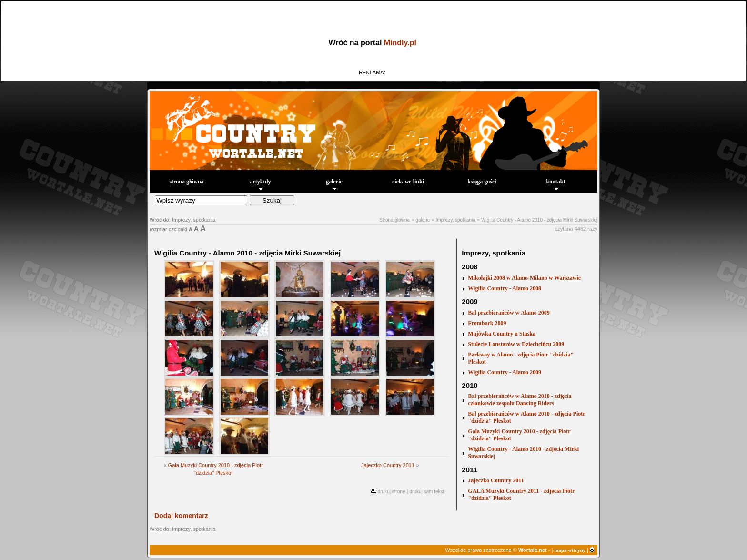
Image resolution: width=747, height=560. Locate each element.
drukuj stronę (392, 492)
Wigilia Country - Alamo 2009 (505, 372)
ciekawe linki (408, 182)
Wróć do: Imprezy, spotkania (182, 220)
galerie (334, 184)
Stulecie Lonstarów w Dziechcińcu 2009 (516, 344)
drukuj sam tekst (427, 492)
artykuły (260, 184)
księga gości (482, 182)
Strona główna (394, 220)
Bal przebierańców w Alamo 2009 (509, 313)
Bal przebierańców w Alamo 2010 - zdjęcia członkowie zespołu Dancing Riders (520, 400)
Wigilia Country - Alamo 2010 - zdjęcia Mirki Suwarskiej (539, 220)
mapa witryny (570, 550)
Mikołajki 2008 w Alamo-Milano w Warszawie (524, 278)
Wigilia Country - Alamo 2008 (505, 288)
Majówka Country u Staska (502, 334)
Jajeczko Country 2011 (388, 465)
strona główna (186, 182)
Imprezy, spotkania (456, 220)
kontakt (555, 184)
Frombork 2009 (487, 323)
